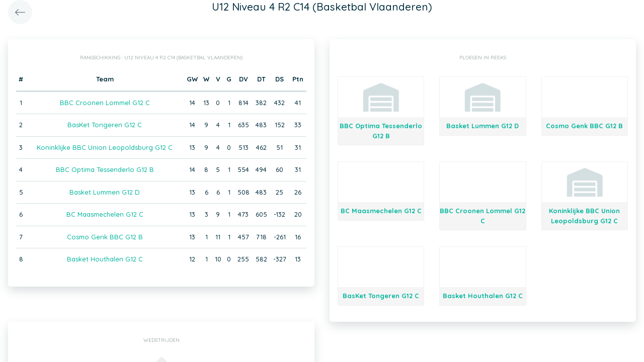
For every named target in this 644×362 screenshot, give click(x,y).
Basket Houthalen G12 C (105, 259)
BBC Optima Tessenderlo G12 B (105, 169)
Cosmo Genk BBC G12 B (105, 237)
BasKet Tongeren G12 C (105, 125)
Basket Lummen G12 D (105, 192)
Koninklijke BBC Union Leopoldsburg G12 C (105, 147)
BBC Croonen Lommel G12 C (105, 103)
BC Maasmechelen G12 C (105, 214)
